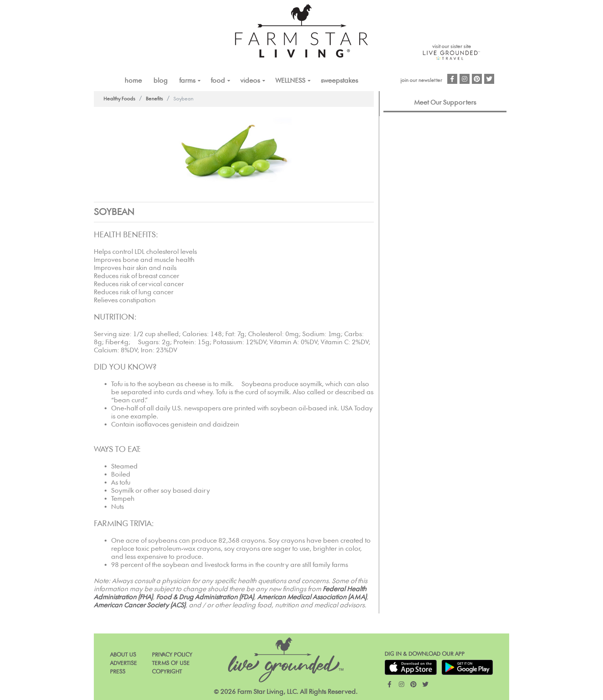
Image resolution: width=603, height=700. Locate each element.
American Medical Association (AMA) (312, 597)
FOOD (218, 81)
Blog (161, 81)
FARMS (187, 81)
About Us (123, 655)
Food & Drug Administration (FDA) (205, 597)
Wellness (290, 81)
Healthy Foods (119, 99)
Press (118, 672)
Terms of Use (171, 663)
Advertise (123, 663)
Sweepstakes (339, 81)
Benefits (154, 99)
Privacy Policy (172, 655)
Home (133, 81)
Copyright (167, 672)
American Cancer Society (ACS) (140, 605)
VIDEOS (250, 81)
